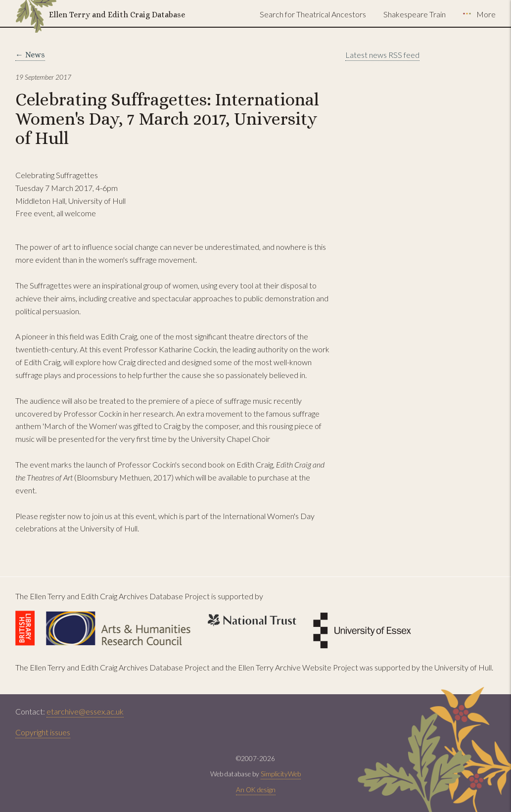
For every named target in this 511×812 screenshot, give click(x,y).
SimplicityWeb (281, 774)
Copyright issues (43, 732)
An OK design (256, 790)
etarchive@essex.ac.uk (85, 711)
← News (30, 55)
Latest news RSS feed (382, 55)
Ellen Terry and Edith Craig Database (117, 15)
